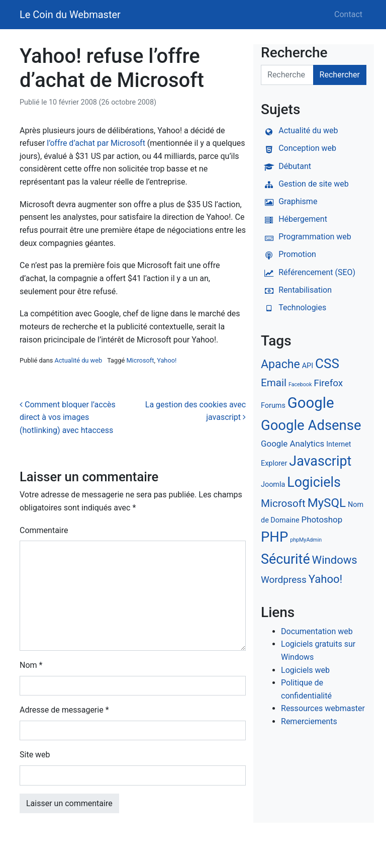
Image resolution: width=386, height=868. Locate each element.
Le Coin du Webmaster (70, 15)
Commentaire (44, 530)
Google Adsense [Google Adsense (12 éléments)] (311, 425)
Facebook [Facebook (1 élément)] (300, 384)
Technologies (294, 308)
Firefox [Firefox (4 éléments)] (328, 383)
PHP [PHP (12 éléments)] (274, 537)
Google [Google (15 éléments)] (311, 403)
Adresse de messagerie (64, 710)
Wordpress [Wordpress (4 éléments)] (284, 580)
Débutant (286, 166)
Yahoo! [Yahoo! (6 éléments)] (325, 579)
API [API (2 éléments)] (308, 366)
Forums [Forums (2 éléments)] (273, 406)
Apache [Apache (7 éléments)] (280, 364)
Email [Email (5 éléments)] (274, 383)
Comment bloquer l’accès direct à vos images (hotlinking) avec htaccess (68, 417)
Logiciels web (305, 670)
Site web (35, 755)
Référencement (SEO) (308, 272)
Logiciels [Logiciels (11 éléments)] (314, 482)
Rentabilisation (296, 290)
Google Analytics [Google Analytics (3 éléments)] (293, 444)
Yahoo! (167, 360)
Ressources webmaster (323, 708)
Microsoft (140, 360)
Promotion (288, 254)
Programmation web (306, 237)
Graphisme (289, 201)
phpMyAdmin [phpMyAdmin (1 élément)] (306, 540)
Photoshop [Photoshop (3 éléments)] (322, 519)
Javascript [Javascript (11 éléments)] (320, 461)
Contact (348, 14)
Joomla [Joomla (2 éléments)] (273, 485)
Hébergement (294, 219)
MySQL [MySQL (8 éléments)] (327, 503)
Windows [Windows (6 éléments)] (335, 560)
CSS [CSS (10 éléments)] (327, 364)
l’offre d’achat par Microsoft (96, 143)
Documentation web (317, 631)
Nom (31, 665)
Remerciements (309, 721)
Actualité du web (79, 360)
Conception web (299, 148)
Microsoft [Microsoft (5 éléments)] (283, 503)
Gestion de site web (305, 184)
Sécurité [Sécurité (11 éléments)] (285, 559)
